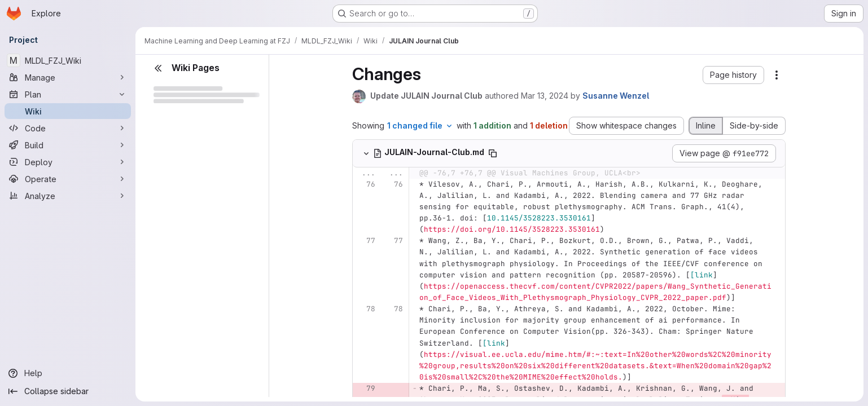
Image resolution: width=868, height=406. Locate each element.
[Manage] (68, 77)
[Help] (68, 373)
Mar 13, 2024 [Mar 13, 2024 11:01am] (545, 96)
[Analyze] (68, 196)
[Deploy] (68, 162)
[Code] (68, 128)
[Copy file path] (493, 153)
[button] (733, 75)
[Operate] (68, 179)
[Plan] (68, 94)
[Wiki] (68, 111)
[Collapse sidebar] (68, 391)
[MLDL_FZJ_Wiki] (68, 60)
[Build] (68, 145)
